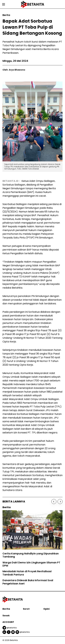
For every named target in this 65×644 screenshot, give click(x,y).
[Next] (60, 501)
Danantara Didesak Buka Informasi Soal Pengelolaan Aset (28, 582)
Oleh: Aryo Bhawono (14, 70)
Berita (6, 609)
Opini (46, 609)
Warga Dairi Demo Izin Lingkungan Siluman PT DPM (31, 564)
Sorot (26, 609)
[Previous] (54, 501)
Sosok (6, 616)
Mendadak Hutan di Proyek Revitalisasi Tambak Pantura (27, 573)
